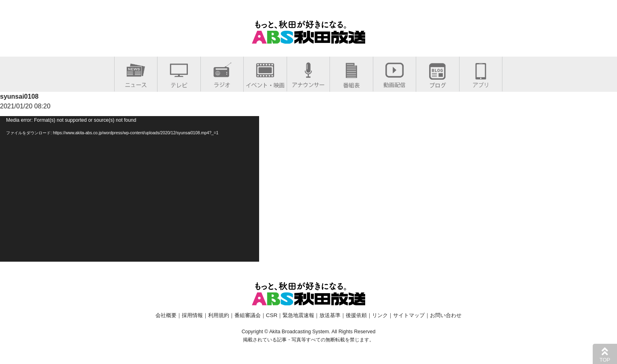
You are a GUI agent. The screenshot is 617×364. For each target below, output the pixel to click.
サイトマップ (409, 315)
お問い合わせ (446, 315)
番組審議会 (248, 315)
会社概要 (166, 315)
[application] (130, 189)
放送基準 (330, 315)
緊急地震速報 (298, 315)
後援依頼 (356, 315)
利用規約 (219, 315)
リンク (380, 315)
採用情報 (192, 315)
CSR (272, 315)
